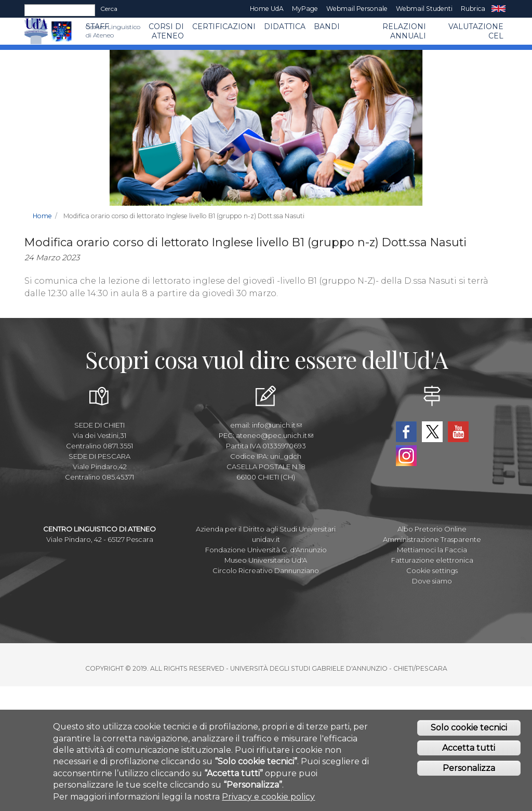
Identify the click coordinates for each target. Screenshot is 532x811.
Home (42, 216)
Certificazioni (224, 26)
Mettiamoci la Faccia (432, 550)
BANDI (327, 26)
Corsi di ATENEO (166, 31)
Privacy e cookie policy (268, 797)
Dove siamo (432, 581)
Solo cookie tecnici (469, 728)
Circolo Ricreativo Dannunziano (266, 570)
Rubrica (473, 9)
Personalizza (469, 768)
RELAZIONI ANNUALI (404, 31)
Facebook (406, 432)
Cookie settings (432, 570)
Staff (97, 26)
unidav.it (266, 539)
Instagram (406, 456)
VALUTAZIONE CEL (476, 31)
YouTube (458, 432)
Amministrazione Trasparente (432, 539)
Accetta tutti (469, 748)
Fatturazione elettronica (432, 560)
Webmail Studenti (424, 9)
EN (498, 9)
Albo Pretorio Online (432, 529)
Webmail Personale (357, 9)
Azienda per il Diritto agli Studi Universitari (266, 529)
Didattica (285, 26)
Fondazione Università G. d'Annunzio (266, 550)
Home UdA (267, 9)
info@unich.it (277, 425)
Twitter (432, 432)
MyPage (305, 9)
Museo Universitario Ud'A (266, 560)
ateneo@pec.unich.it (275, 435)
